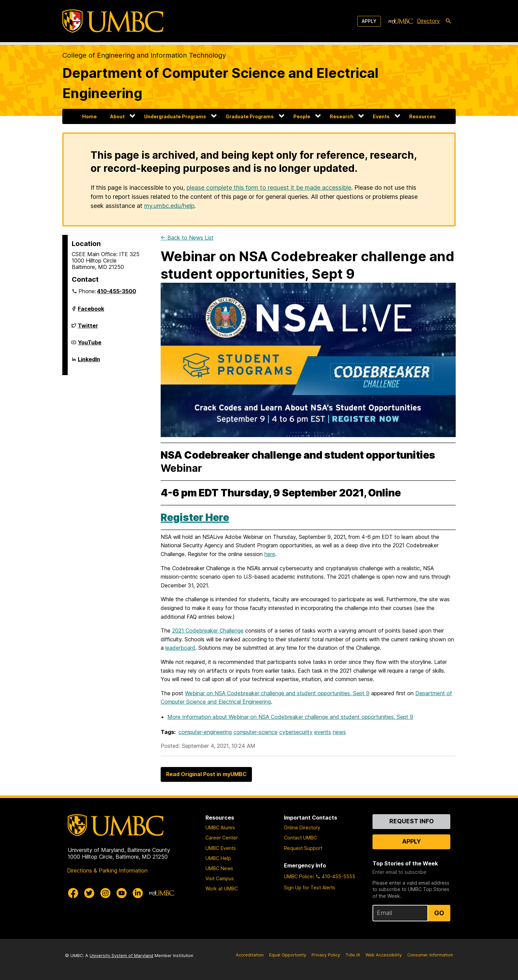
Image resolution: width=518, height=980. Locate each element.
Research (342, 116)
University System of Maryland (121, 956)
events (323, 732)
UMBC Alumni (220, 828)
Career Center (222, 838)
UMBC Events (221, 848)
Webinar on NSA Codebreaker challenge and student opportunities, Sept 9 (277, 693)
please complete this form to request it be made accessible (269, 188)
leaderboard (180, 648)
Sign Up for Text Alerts (310, 887)
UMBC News (219, 868)
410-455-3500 (117, 291)
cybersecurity (296, 732)
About (117, 116)
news (339, 732)
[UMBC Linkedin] (138, 893)
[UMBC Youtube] (122, 893)
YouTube (90, 345)
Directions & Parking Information (107, 870)
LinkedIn (89, 362)
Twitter (88, 328)
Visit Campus (220, 878)
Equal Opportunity (288, 955)
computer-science (255, 732)
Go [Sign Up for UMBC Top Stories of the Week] (439, 913)
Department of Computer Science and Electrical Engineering (220, 83)
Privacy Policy (326, 955)
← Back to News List (187, 238)
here (270, 554)
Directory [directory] (428, 21)
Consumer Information (430, 955)
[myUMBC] (400, 21)
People (302, 116)
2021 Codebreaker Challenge (208, 631)
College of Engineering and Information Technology (144, 55)
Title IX (353, 955)
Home (89, 116)
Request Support (303, 848)
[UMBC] (113, 21)
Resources (423, 116)
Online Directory (302, 828)
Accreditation (250, 955)
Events (381, 116)
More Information (290, 717)
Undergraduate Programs (175, 116)
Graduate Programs (250, 116)
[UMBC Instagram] (105, 893)
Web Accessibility (384, 955)
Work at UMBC (222, 889)
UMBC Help (218, 858)
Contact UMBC (300, 838)
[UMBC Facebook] (73, 893)
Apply (369, 21)
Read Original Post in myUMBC (206, 774)
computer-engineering (205, 732)
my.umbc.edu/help (169, 206)
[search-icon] (448, 21)
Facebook (91, 311)
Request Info (412, 821)
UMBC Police (298, 876)
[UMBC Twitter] (89, 893)
